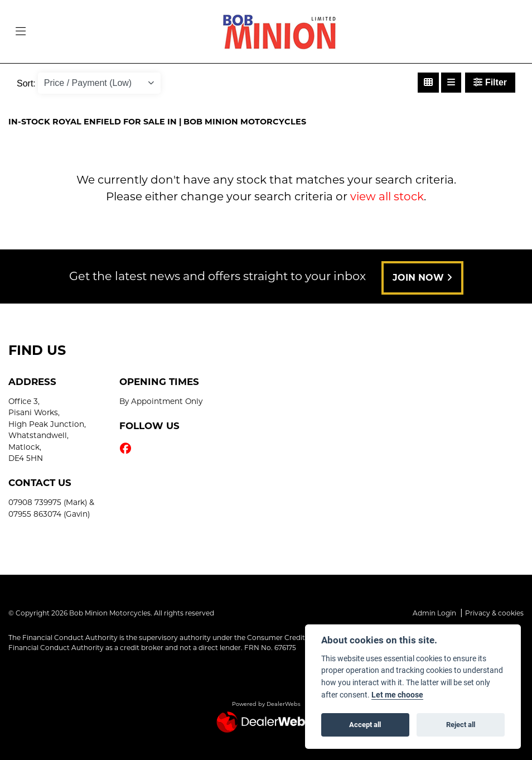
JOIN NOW (422, 278)
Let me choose (397, 695)
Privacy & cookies (494, 613)
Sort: (26, 83)
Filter (490, 82)
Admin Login (434, 613)
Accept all (365, 724)
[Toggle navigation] (21, 32)
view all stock (387, 196)
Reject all (461, 724)
